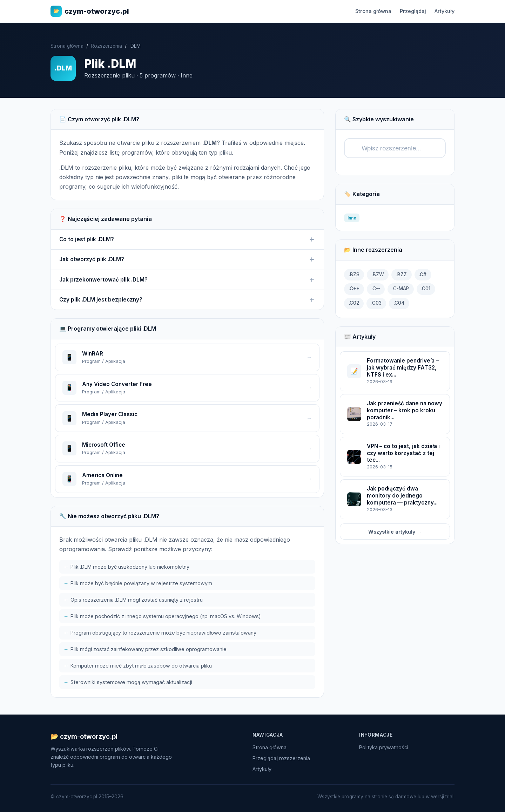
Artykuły (445, 11)
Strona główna (373, 11)
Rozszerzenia (106, 46)
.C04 (399, 303)
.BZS (354, 275)
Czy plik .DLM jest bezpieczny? (187, 300)
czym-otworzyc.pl (90, 11)
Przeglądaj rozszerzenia (281, 758)
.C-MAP (401, 289)
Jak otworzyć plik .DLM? (187, 259)
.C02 (354, 303)
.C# (423, 275)
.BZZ (402, 275)
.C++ (354, 289)
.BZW (378, 275)
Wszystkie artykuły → (395, 532)
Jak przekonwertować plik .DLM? (187, 280)
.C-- (376, 289)
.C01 (426, 289)
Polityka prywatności (384, 747)
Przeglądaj (413, 11)
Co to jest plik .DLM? (187, 239)
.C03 (376, 303)
